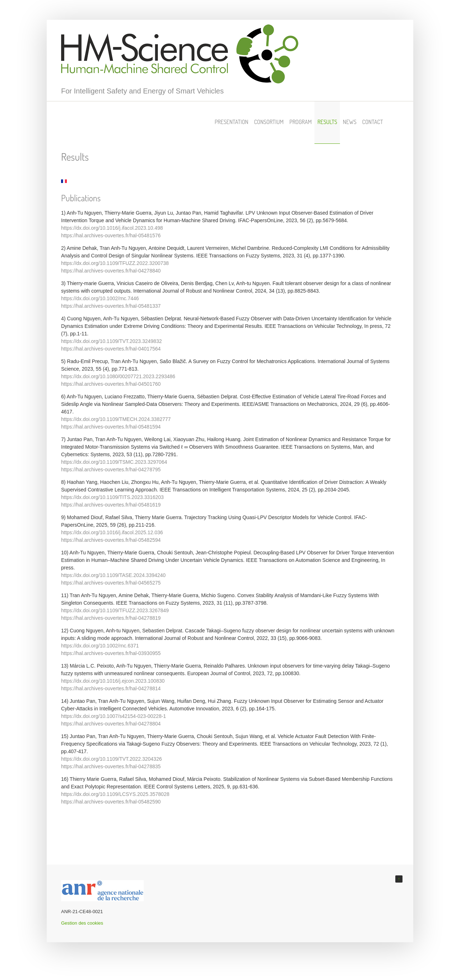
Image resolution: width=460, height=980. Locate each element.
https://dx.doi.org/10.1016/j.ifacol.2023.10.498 (112, 228)
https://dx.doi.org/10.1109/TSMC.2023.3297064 (114, 462)
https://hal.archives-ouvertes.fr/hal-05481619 (111, 505)
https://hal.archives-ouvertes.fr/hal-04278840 (111, 271)
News (350, 122)
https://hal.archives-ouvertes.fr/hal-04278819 (111, 618)
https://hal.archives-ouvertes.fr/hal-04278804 (111, 724)
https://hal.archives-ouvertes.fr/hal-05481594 (111, 427)
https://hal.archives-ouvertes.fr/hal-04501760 (111, 384)
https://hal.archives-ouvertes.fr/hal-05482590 (111, 802)
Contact (373, 122)
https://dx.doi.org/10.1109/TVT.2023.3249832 (111, 341)
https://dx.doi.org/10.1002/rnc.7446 (100, 298)
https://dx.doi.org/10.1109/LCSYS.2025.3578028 (115, 794)
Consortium (269, 122)
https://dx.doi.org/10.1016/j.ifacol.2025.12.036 (112, 532)
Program (300, 122)
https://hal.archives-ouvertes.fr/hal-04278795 (111, 470)
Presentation (231, 122)
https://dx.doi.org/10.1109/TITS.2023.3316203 (112, 497)
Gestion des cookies (82, 923)
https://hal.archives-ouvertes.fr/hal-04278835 (111, 766)
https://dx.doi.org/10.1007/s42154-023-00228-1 (114, 716)
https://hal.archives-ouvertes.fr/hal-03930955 (111, 653)
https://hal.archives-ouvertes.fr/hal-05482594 (111, 540)
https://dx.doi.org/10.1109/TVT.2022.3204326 (111, 759)
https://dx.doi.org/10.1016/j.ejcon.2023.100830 (113, 681)
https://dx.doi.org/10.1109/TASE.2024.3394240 (113, 575)
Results (327, 122)
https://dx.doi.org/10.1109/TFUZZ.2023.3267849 (115, 610)
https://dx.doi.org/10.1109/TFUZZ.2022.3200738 (115, 263)
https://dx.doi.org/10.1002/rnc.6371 (100, 646)
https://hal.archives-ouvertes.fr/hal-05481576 (111, 235)
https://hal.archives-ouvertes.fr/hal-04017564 (111, 349)
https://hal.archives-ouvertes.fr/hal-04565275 (111, 583)
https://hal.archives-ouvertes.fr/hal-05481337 (111, 306)
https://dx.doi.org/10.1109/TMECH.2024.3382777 (116, 419)
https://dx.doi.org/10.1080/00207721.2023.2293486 (118, 376)
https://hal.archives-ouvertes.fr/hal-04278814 (111, 688)
